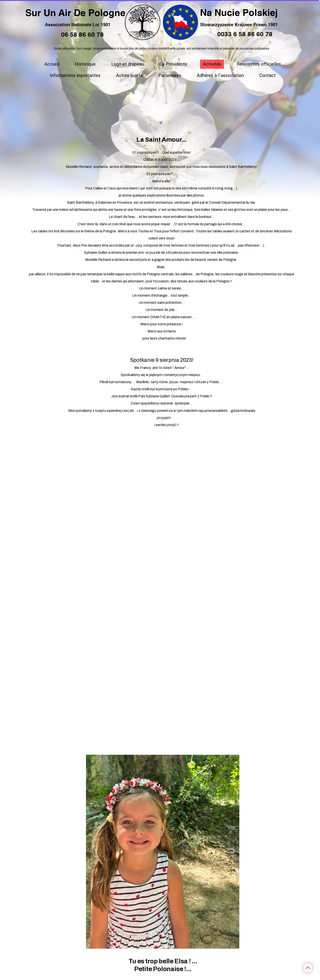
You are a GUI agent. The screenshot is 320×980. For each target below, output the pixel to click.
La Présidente (173, 64)
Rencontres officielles (259, 64)
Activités (212, 64)
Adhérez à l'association (220, 75)
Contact (267, 75)
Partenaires (170, 75)
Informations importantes (75, 75)
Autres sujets (129, 75)
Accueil (52, 64)
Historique (85, 64)
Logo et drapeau (128, 64)
